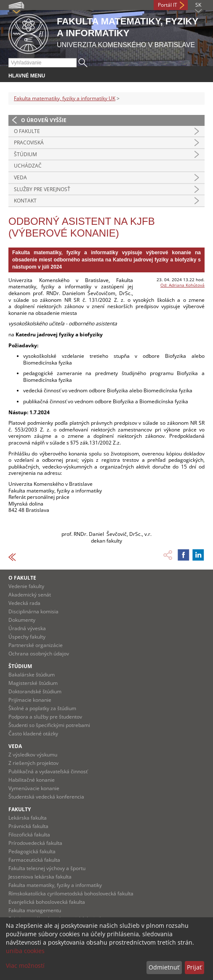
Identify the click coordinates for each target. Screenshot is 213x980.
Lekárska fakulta (28, 818)
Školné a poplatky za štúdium (42, 708)
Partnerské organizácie (36, 645)
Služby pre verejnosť (42, 189)
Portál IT (168, 5)
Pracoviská (29, 142)
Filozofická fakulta (29, 835)
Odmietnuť (164, 967)
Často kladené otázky (33, 734)
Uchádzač (28, 166)
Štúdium (25, 154)
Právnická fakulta (28, 826)
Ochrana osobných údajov (39, 654)
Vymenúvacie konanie (34, 788)
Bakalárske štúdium (32, 675)
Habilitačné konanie (32, 780)
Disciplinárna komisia (33, 611)
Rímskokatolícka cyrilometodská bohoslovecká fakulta (71, 893)
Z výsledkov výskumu (33, 755)
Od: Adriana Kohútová (182, 285)
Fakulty (20, 809)
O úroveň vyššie (44, 120)
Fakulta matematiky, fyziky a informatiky (55, 885)
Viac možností (25, 965)
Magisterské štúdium (33, 683)
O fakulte (27, 131)
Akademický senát (30, 595)
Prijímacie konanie (30, 700)
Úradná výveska (27, 628)
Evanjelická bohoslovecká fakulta (47, 902)
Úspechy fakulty (27, 637)
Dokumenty (22, 620)
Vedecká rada (24, 603)
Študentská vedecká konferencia (46, 797)
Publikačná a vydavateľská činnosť (48, 771)
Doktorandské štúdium (35, 691)
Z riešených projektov (33, 763)
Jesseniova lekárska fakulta (40, 877)
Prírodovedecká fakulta (35, 843)
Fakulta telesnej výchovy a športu (47, 868)
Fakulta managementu (35, 910)
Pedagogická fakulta (32, 851)
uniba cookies (25, 951)
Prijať (194, 967)
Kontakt (25, 201)
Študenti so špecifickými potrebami (49, 725)
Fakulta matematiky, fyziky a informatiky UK (65, 98)
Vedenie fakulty (26, 586)
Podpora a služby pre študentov (45, 717)
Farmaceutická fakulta (34, 860)
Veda (20, 177)
